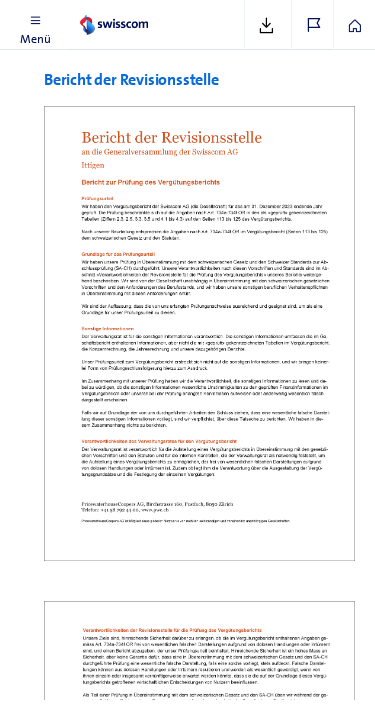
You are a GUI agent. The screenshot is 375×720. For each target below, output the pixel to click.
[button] (35, 25)
